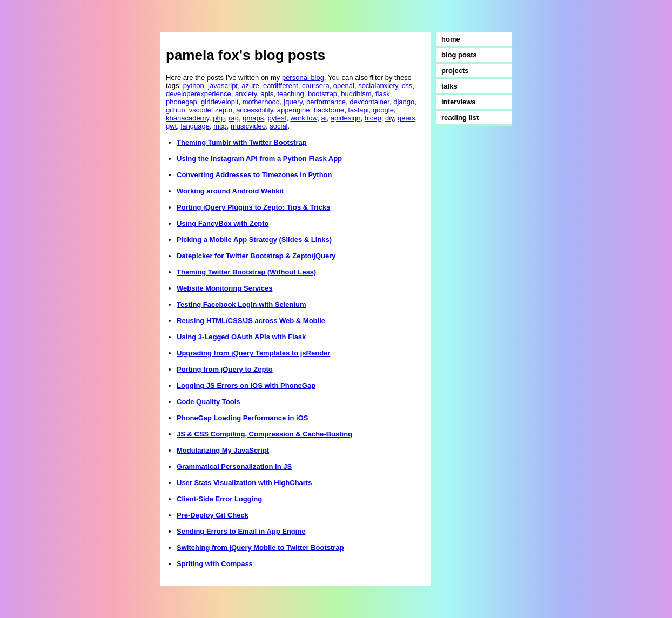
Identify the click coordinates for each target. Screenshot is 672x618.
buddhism (356, 94)
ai (324, 118)
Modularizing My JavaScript (223, 450)
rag (234, 118)
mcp (220, 126)
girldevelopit (220, 102)
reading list (460, 117)
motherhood (261, 102)
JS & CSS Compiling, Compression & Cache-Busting (264, 434)
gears (406, 118)
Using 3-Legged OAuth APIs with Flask (241, 337)
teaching (291, 94)
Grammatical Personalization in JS (234, 466)
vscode (200, 110)
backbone (329, 110)
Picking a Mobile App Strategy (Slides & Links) (254, 240)
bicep (373, 118)
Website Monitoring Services (224, 288)
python (194, 86)
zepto (224, 110)
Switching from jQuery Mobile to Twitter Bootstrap (260, 548)
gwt (171, 126)
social (278, 126)
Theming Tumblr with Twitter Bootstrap (242, 142)
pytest (277, 118)
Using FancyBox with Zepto (223, 223)
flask (383, 94)
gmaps (253, 118)
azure (250, 86)
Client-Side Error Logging (219, 499)
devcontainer (369, 102)
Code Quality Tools (209, 402)
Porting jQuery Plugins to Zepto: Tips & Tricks (253, 207)
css (407, 86)
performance (326, 102)
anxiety (246, 94)
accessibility (254, 110)
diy (389, 118)
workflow (304, 118)
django (404, 102)
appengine (294, 110)
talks (449, 86)
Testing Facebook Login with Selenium (241, 304)
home (451, 39)
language (195, 126)
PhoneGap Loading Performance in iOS (242, 418)
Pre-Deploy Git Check (213, 515)
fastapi (358, 110)
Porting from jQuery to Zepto (225, 369)
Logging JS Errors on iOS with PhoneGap (246, 385)
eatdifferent (281, 86)
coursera (316, 86)
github (175, 110)
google (383, 110)
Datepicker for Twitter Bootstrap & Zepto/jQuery (256, 256)
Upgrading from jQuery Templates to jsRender (253, 353)
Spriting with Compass (215, 564)
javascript (223, 86)
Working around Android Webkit (230, 191)
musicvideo (248, 126)
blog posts (459, 55)
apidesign (346, 118)
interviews (459, 102)
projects (455, 70)
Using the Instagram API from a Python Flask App (259, 159)
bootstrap (322, 94)
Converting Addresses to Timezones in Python (254, 175)
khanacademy (187, 118)
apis (267, 94)
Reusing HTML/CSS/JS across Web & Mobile (251, 321)
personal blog (303, 78)
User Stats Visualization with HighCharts (244, 483)
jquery (293, 102)
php (219, 118)
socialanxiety (378, 86)
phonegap (182, 102)
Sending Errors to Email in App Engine (241, 531)
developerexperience (199, 94)
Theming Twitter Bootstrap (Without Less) (246, 272)
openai (344, 86)
